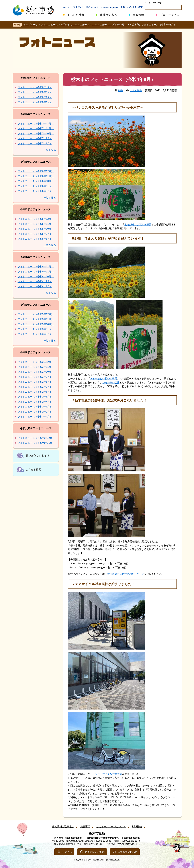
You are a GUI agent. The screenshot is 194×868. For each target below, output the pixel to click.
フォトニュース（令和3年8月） (35, 334)
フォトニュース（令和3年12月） (36, 314)
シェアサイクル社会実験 (109, 774)
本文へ (66, 7)
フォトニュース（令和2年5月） (35, 397)
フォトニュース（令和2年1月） (35, 417)
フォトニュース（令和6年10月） (36, 181)
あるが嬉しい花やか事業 (138, 225)
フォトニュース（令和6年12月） (36, 171)
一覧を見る (50, 150)
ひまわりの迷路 (111, 383)
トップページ (31, 25)
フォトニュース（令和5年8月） (35, 239)
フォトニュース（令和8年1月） (35, 102)
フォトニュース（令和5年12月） (36, 219)
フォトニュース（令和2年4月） (35, 402)
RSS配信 (137, 827)
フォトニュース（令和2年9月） (35, 377)
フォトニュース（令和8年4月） (35, 87)
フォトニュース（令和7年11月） (36, 128)
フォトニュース (49, 25)
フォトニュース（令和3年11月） (36, 319)
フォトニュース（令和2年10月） (36, 372)
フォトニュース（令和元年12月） (36, 438)
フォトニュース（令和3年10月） (36, 324)
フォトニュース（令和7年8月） (35, 144)
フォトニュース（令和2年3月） (35, 407)
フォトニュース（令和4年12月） (36, 267)
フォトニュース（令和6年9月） (35, 186)
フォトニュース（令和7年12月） (36, 124)
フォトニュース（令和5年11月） (36, 224)
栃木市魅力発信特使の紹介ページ (126, 574)
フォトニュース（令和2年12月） (36, 362)
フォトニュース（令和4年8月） (109, 25)
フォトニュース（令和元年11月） (36, 443)
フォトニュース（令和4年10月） (36, 277)
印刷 (121, 90)
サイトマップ (92, 7)
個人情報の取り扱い (63, 827)
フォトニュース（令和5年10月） (36, 229)
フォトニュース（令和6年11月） (36, 176)
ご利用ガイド (77, 7)
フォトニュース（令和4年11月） (36, 272)
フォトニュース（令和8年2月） (35, 97)
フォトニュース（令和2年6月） (35, 392)
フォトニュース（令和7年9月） (35, 138)
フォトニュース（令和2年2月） (35, 412)
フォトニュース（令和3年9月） (35, 329)
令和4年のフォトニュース (75, 25)
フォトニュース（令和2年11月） (36, 367)
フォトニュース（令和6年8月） (35, 191)
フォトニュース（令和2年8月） (35, 382)
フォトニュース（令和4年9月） (35, 281)
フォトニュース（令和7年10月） (36, 134)
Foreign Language (109, 7)
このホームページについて (111, 827)
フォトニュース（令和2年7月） (35, 387)
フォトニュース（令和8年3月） (35, 92)
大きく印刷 (136, 90)
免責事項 (85, 827)
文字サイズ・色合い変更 (132, 7)
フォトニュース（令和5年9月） (35, 234)
